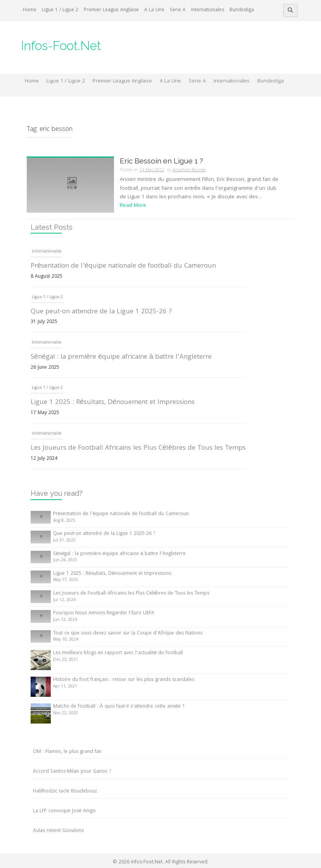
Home (30, 10)
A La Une (154, 10)
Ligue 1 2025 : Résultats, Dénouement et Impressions (113, 403)
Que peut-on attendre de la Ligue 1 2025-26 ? (101, 312)
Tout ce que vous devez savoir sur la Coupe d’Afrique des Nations (128, 633)
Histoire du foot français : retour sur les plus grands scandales (124, 680)
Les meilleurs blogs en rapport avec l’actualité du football (118, 653)
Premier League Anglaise (111, 10)
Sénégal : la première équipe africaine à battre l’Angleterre (121, 357)
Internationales (208, 10)
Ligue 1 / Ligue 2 (60, 10)
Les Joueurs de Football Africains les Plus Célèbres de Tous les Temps (138, 448)
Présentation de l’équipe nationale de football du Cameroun (123, 266)
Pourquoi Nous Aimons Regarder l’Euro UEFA (104, 613)
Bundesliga (242, 10)
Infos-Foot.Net (61, 46)
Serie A (178, 10)
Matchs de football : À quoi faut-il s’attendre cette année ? (119, 707)
